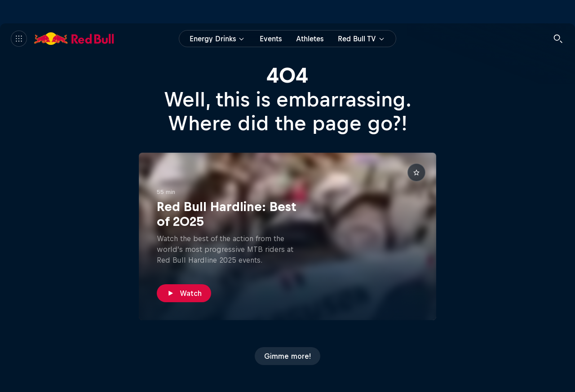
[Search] (558, 39)
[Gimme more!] (287, 356)
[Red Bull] (74, 39)
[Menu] (19, 39)
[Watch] (184, 293)
